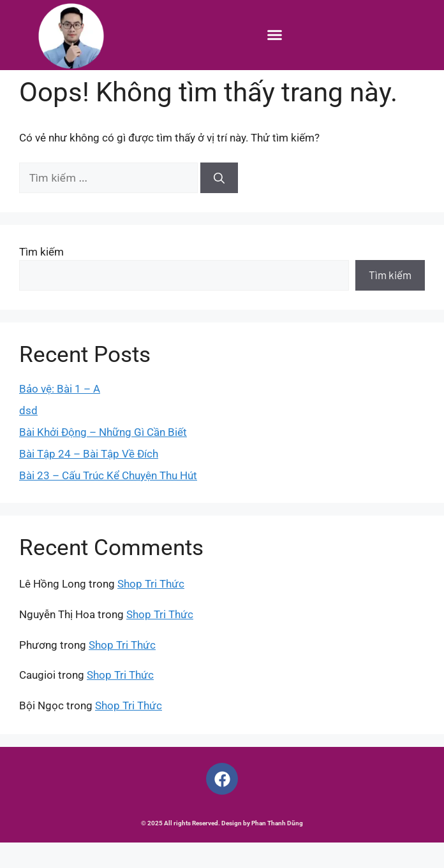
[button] (275, 35)
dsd (28, 435)
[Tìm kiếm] (219, 203)
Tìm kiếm (41, 277)
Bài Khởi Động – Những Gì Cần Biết (103, 457)
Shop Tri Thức (151, 609)
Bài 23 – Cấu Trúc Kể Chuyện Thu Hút (108, 500)
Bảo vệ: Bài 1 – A (60, 414)
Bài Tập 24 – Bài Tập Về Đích (89, 479)
